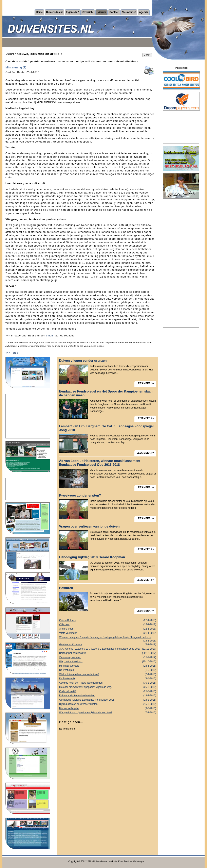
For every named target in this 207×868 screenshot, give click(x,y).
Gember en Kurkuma (108, 645)
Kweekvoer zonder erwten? (80, 495)
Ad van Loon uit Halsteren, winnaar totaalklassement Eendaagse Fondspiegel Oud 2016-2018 (100, 463)
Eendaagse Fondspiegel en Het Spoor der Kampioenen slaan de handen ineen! (106, 393)
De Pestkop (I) (108, 679)
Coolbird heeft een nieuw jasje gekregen (108, 683)
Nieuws (102, 12)
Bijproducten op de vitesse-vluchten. (108, 704)
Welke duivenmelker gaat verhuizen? (108, 674)
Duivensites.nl (54, 12)
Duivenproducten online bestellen (108, 696)
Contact (114, 12)
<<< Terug (12, 353)
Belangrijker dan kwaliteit (108, 653)
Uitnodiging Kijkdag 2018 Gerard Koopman (92, 557)
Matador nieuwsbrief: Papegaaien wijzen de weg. (108, 687)
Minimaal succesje (108, 666)
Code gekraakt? (108, 691)
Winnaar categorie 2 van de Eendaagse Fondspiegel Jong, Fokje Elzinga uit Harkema (108, 638)
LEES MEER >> (145, 383)
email (50, 336)
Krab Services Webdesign (131, 861)
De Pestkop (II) (108, 670)
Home (39, 12)
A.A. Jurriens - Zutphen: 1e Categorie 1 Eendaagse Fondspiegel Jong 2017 (108, 649)
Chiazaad (108, 625)
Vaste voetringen (108, 633)
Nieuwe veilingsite (108, 708)
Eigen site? (73, 12)
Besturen (66, 588)
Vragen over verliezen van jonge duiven (89, 526)
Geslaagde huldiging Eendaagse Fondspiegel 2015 (108, 700)
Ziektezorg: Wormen (108, 657)
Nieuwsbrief (129, 12)
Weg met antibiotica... (108, 662)
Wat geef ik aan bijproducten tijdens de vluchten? (108, 713)
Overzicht (88, 12)
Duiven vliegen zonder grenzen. (83, 361)
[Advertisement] (28, 416)
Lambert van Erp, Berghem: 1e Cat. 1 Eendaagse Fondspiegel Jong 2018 (106, 428)
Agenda (144, 12)
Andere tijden (108, 629)
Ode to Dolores (108, 620)
